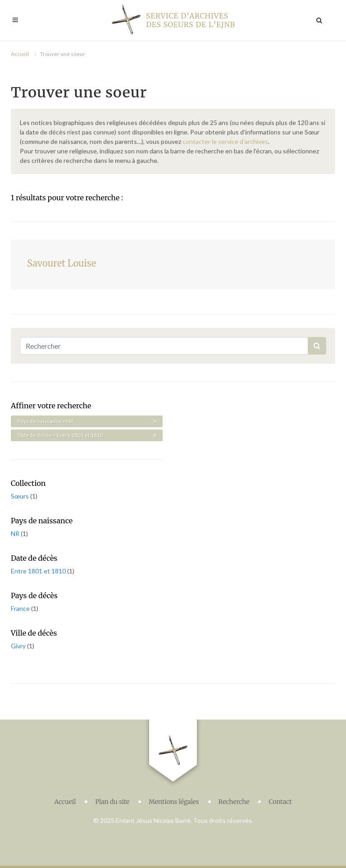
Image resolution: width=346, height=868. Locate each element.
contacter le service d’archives (225, 141)
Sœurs (20, 496)
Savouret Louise (62, 263)
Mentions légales (174, 802)
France (21, 608)
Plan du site (112, 802)
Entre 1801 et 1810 (39, 571)
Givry (19, 646)
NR (16, 533)
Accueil (20, 54)
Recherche (234, 802)
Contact (280, 802)
